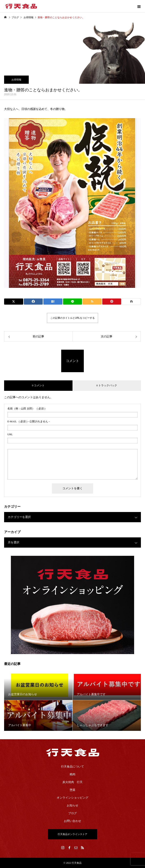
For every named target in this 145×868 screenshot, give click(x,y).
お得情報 (16, 80)
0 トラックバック (107, 385)
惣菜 (72, 790)
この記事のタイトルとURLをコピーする (72, 318)
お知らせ (72, 805)
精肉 (72, 774)
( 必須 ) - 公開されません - (29, 421)
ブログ (72, 813)
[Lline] (73, 302)
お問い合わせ (72, 821)
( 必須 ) (26, 409)
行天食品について (72, 767)
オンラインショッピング (72, 798)
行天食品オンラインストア (72, 834)
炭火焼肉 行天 (72, 782)
